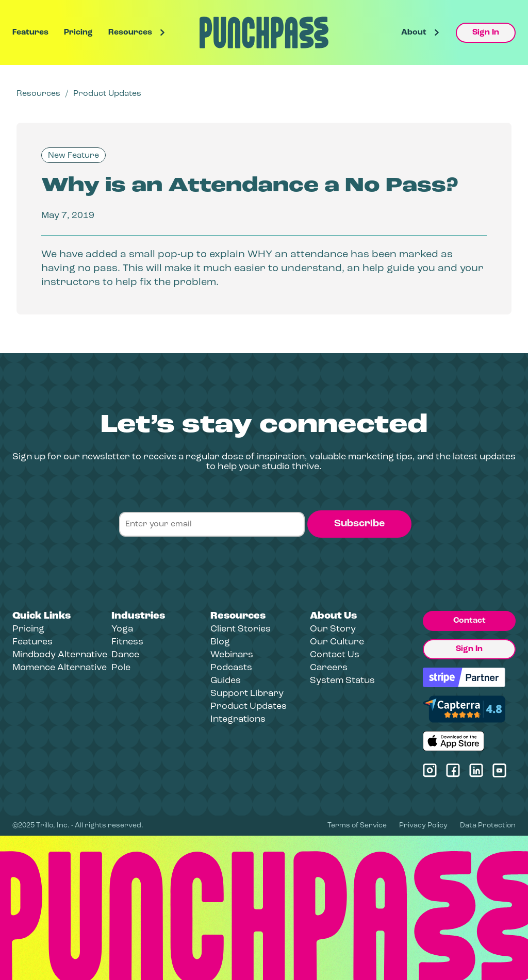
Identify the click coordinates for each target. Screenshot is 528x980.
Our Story (333, 629)
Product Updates (107, 94)
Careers (329, 668)
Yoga (122, 629)
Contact (469, 621)
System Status (342, 681)
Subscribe (359, 524)
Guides (226, 681)
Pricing (78, 32)
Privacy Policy (423, 826)
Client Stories (241, 629)
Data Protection (488, 826)
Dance (125, 655)
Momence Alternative (60, 668)
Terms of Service (357, 826)
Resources (130, 32)
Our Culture (337, 642)
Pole (121, 668)
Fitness (127, 642)
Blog (220, 642)
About (414, 32)
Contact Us (335, 655)
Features (30, 32)
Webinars (232, 655)
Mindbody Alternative (60, 655)
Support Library (247, 694)
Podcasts (231, 668)
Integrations (238, 719)
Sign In (486, 32)
